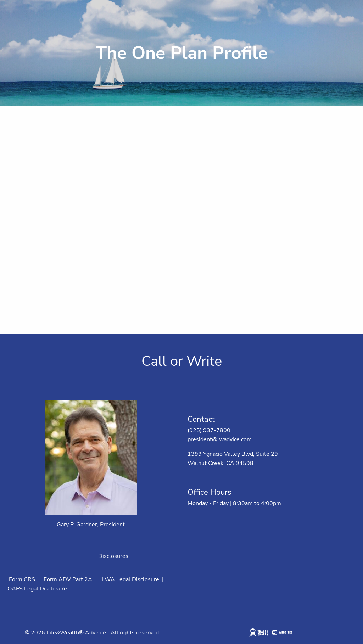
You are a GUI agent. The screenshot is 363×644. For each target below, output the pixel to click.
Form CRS (22, 579)
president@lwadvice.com (220, 439)
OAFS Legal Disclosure (37, 589)
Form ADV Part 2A (68, 579)
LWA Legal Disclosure (131, 579)
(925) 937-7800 (209, 430)
